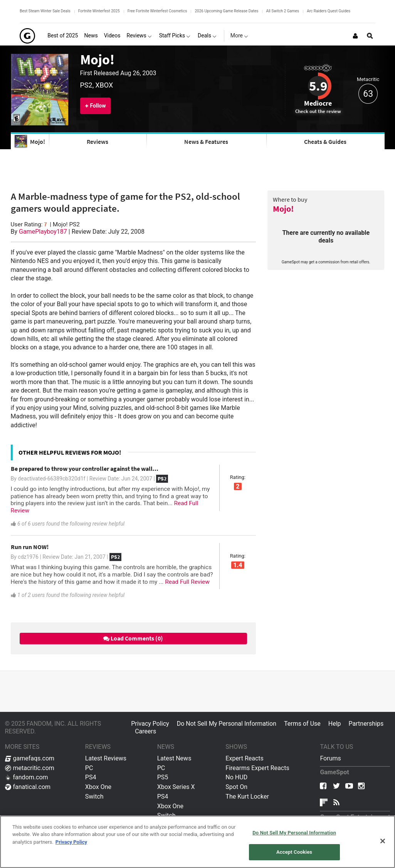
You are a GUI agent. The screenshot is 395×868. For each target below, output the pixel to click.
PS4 (91, 777)
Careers (145, 731)
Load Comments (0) (133, 638)
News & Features (206, 142)
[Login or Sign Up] (355, 36)
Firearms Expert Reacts (257, 768)
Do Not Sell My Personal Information (227, 724)
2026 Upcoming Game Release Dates (226, 11)
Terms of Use (302, 724)
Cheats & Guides (325, 142)
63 (368, 94)
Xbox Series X (176, 787)
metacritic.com (30, 768)
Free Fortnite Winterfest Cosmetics (157, 11)
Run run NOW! (30, 547)
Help (335, 724)
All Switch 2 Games (282, 11)
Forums (330, 758)
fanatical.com (28, 787)
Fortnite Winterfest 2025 (99, 11)
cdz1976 (28, 557)
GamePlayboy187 (43, 232)
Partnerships (366, 724)
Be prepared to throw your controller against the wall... (85, 469)
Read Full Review (187, 582)
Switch (94, 796)
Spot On (236, 787)
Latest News (174, 758)
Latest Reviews (106, 758)
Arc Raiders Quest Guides (329, 11)
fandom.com (27, 777)
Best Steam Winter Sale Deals (45, 11)
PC (89, 768)
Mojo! (97, 59)
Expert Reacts (244, 758)
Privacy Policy (150, 724)
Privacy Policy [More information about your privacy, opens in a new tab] (71, 842)
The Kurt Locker (247, 796)
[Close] (383, 841)
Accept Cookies (294, 852)
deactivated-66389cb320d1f (51, 479)
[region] (197, 842)
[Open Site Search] (370, 36)
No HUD (236, 777)
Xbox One (98, 787)
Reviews (97, 142)
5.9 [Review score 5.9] (318, 86)
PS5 (163, 777)
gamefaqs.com (30, 758)
